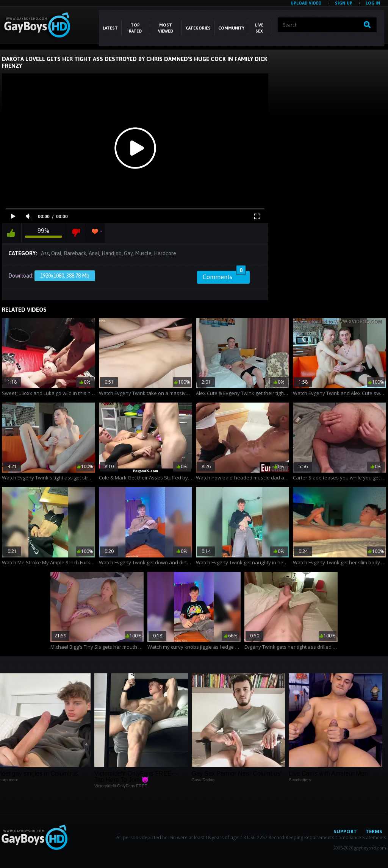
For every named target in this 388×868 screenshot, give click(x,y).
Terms (374, 831)
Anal (94, 253)
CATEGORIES (198, 28)
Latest (110, 28)
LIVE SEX (259, 28)
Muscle (143, 253)
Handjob (112, 253)
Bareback (75, 253)
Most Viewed (166, 28)
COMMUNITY (231, 28)
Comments (224, 276)
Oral (56, 253)
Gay (128, 253)
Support (345, 831)
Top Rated (135, 28)
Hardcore (165, 253)
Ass (45, 253)
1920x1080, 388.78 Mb (65, 276)
